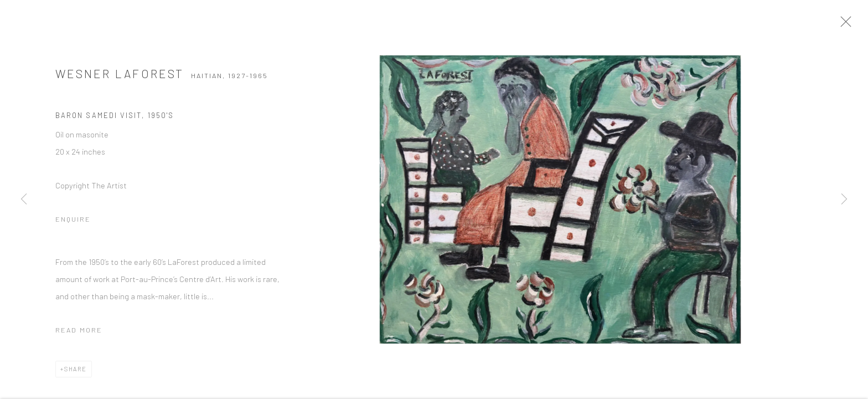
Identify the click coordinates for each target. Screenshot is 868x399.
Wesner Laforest (120, 78)
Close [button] (856, 25)
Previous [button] (24, 199)
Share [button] (76, 373)
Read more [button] (79, 334)
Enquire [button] (73, 223)
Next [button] (844, 199)
